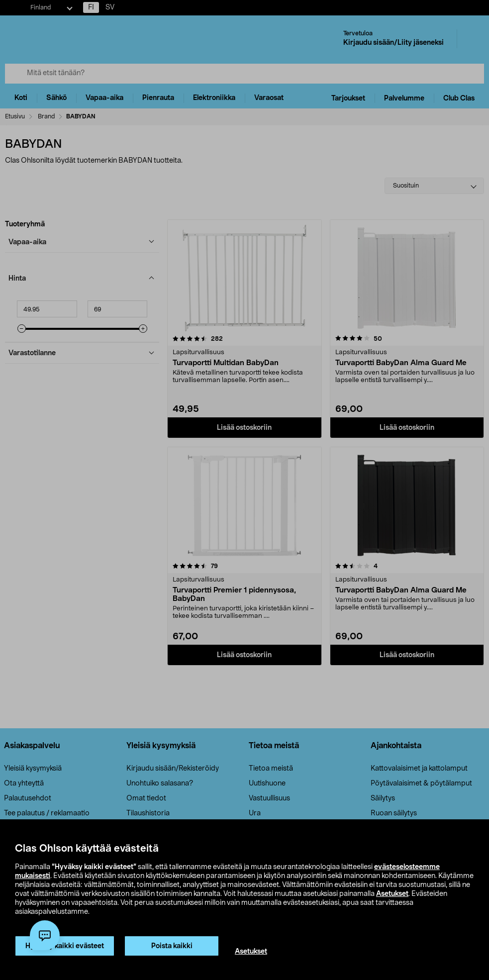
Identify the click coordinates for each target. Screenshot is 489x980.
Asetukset (392, 894)
